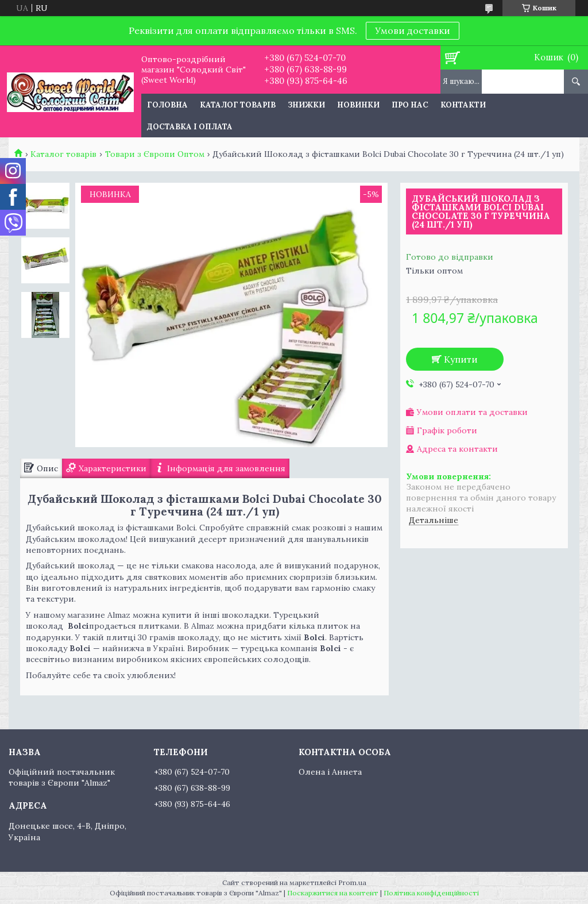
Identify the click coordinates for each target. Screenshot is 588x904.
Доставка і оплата (190, 127)
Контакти (463, 105)
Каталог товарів (238, 105)
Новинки (358, 105)
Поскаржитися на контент (333, 893)
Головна (167, 105)
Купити (461, 359)
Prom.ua (352, 882)
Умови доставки (413, 30)
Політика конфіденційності (431, 893)
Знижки (306, 105)
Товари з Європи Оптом (155, 154)
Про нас (410, 105)
